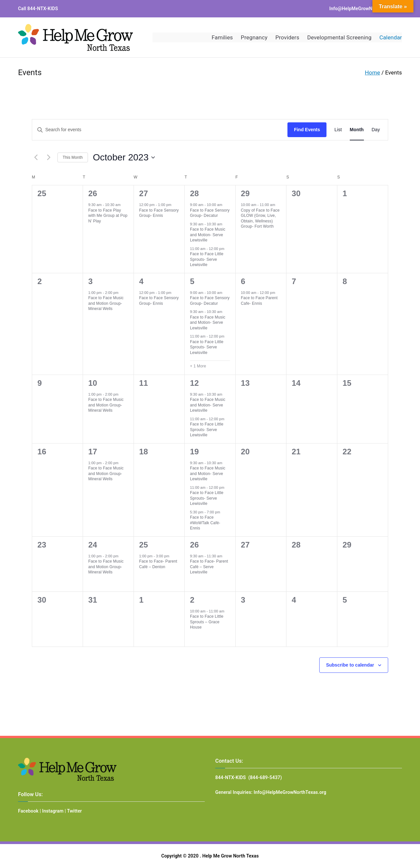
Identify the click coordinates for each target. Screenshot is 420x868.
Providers (287, 37)
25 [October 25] (144, 545)
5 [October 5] (192, 281)
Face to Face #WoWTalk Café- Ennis (205, 523)
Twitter (74, 811)
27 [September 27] (144, 193)
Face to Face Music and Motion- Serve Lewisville (208, 235)
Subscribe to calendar (350, 665)
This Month (73, 157)
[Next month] (49, 157)
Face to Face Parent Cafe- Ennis (259, 301)
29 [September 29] (245, 193)
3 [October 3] (91, 281)
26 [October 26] (194, 545)
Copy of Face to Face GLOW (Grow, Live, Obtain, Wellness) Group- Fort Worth (260, 218)
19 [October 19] (194, 452)
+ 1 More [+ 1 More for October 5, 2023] (198, 366)
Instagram (53, 811)
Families (222, 37)
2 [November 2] (192, 600)
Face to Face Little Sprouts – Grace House (207, 622)
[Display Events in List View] (338, 130)
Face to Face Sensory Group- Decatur (210, 213)
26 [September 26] (93, 193)
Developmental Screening (339, 37)
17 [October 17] (93, 452)
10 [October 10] (93, 383)
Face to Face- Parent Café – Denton (158, 564)
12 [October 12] (194, 383)
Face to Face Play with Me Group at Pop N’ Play (108, 216)
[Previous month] (36, 157)
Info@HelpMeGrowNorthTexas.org (366, 9)
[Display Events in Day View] (376, 130)
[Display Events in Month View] (357, 130)
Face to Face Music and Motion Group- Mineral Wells (106, 303)
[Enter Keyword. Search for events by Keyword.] (160, 130)
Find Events (307, 130)
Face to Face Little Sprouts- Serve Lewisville (207, 259)
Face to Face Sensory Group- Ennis (159, 213)
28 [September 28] (194, 193)
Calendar (391, 37)
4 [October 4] (141, 281)
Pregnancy (254, 37)
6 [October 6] (243, 281)
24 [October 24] (93, 545)
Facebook (28, 811)
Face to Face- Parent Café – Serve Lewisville (209, 567)
